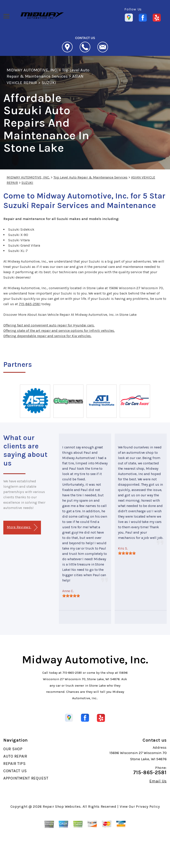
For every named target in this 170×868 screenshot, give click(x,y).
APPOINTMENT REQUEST (26, 778)
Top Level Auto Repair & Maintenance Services (90, 177)
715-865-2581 (30, 304)
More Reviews (22, 527)
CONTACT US (15, 771)
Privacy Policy (148, 806)
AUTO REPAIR (15, 756)
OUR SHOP (13, 749)
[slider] (71, 596)
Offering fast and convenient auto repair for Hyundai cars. (49, 325)
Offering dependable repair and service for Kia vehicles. (47, 336)
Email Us (158, 781)
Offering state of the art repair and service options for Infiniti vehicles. (59, 331)
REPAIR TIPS (14, 764)
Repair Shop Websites (62, 806)
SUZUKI (49, 83)
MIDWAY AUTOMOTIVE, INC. (32, 70)
